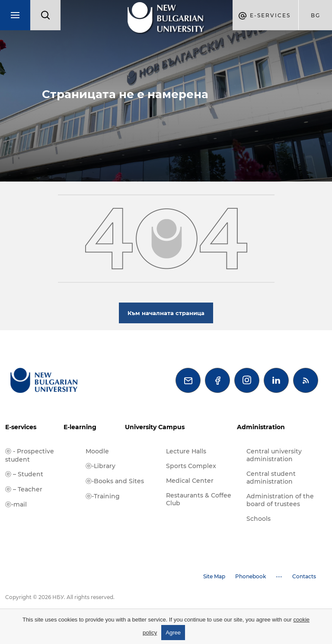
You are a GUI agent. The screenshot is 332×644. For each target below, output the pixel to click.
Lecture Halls (186, 451)
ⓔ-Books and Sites (115, 481)
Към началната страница (166, 313)
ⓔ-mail (16, 504)
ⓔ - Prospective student (30, 455)
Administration (261, 427)
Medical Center (190, 481)
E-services (21, 427)
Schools (259, 519)
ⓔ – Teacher (24, 489)
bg (316, 15)
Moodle (97, 451)
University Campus (155, 427)
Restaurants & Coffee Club (199, 499)
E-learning (80, 427)
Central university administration (274, 455)
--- (279, 576)
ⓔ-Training (103, 496)
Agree (173, 633)
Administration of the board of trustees (280, 500)
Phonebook (251, 576)
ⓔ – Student (24, 474)
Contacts (304, 576)
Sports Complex (191, 466)
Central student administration (271, 478)
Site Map (214, 576)
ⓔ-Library (101, 466)
